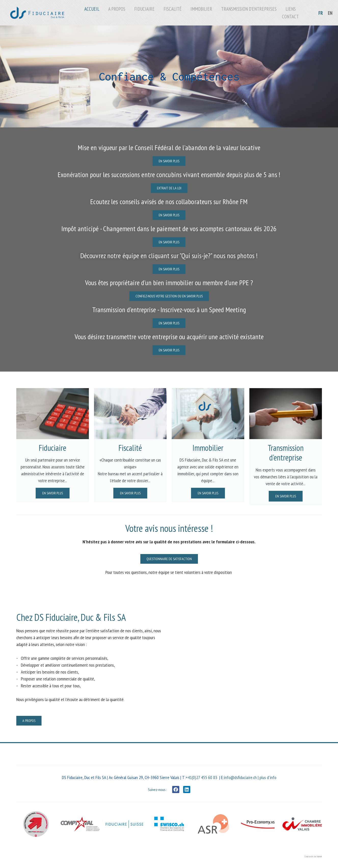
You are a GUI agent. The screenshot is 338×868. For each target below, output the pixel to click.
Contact (290, 17)
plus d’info (268, 777)
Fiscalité (173, 9)
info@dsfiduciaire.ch (240, 777)
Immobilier (201, 9)
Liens (291, 9)
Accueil (92, 9)
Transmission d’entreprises (249, 9)
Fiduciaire (144, 9)
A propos (117, 9)
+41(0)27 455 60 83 (201, 777)
